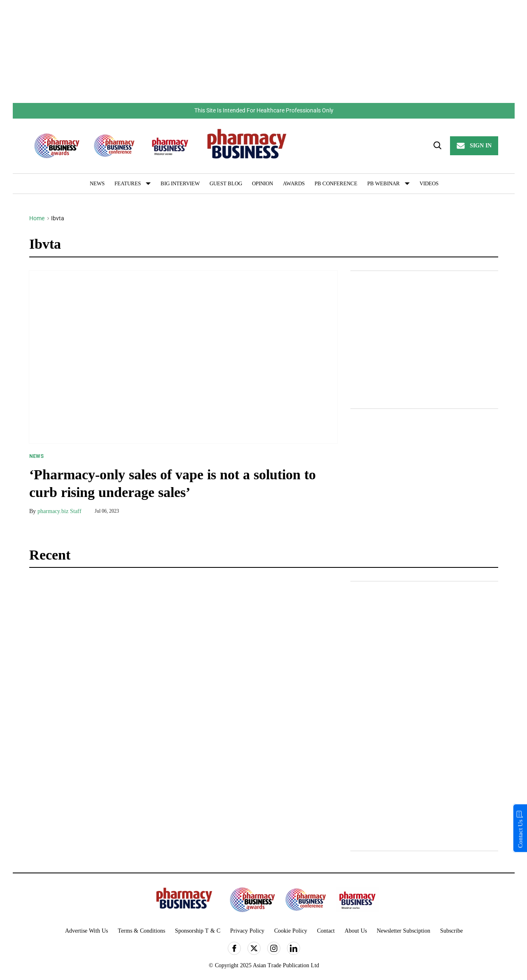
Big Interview (180, 183)
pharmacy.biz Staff (59, 511)
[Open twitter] (254, 948)
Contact (326, 931)
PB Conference (336, 183)
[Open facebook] (234, 948)
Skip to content (13, 103)
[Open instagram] (274, 948)
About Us (356, 931)
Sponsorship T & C (198, 931)
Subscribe (451, 931)
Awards (294, 183)
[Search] (437, 146)
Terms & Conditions (141, 931)
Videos (429, 183)
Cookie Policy (291, 931)
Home (37, 218)
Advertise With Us (86, 931)
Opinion (262, 183)
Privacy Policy (247, 931)
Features (128, 183)
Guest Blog (226, 183)
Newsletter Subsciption (403, 931)
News (97, 183)
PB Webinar (384, 183)
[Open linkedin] (294, 948)
